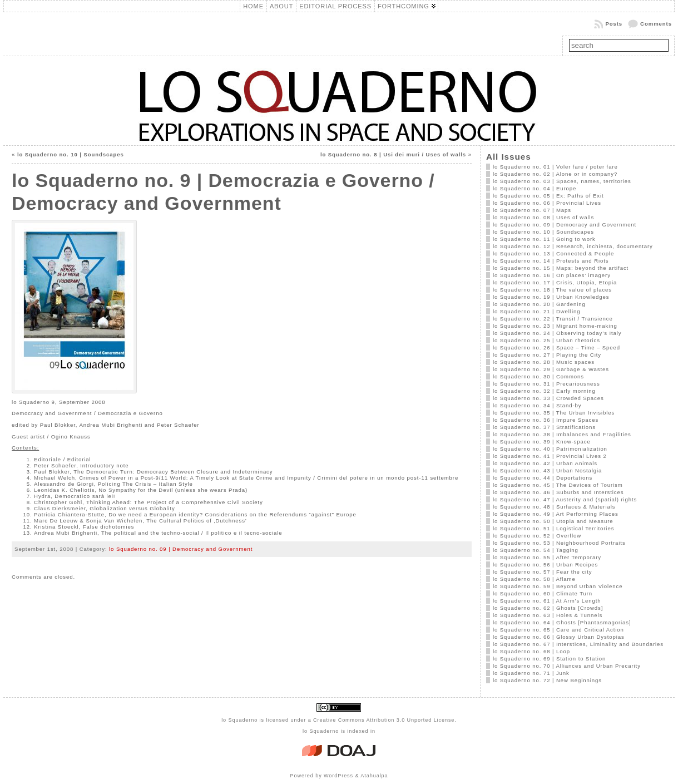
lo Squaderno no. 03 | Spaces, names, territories (562, 181)
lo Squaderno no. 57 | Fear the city (543, 572)
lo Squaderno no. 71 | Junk (531, 673)
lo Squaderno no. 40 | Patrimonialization (550, 449)
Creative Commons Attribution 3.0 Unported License (384, 720)
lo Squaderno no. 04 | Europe (535, 188)
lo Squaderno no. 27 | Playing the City (547, 355)
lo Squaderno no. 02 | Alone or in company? (555, 174)
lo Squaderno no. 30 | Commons (538, 376)
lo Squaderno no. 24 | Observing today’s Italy (557, 333)
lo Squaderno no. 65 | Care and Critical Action (558, 630)
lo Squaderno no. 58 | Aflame (534, 579)
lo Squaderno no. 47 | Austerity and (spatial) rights (565, 499)
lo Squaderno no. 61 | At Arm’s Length (547, 601)
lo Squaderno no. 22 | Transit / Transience (553, 319)
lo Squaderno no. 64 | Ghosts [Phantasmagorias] (562, 622)
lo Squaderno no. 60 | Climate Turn (543, 593)
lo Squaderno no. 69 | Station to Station (549, 659)
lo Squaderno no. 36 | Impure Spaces (546, 420)
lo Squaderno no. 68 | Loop (531, 651)
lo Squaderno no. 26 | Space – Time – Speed (556, 347)
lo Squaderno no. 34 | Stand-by (537, 405)
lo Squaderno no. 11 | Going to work (544, 239)
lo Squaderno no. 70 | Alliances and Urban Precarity (567, 666)
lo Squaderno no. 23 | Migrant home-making (555, 326)
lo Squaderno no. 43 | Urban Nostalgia (547, 470)
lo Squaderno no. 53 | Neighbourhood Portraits (559, 543)
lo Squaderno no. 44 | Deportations (543, 478)
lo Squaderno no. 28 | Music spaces (544, 362)
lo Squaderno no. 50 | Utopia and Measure (553, 521)
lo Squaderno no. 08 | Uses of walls (543, 217)
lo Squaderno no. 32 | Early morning (544, 391)
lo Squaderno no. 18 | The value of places (552, 290)
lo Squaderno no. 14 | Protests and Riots (551, 261)
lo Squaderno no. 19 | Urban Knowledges (551, 297)
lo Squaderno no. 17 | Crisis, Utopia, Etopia (555, 282)
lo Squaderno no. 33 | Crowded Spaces (548, 398)
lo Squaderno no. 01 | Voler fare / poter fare (555, 167)
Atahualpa (374, 776)
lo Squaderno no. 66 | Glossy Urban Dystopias (559, 637)
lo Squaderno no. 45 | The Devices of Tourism (558, 485)
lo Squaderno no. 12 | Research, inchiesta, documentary (573, 246)
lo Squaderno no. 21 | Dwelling (537, 311)
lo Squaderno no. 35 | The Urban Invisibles (554, 413)
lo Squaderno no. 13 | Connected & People (553, 253)
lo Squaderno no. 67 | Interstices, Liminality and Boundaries (578, 644)
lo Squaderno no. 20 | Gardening (539, 304)
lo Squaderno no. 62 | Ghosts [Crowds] (548, 608)
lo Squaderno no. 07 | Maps (532, 210)
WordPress (338, 776)
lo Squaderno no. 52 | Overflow (537, 536)
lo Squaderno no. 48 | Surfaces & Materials (554, 507)
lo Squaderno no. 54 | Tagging (536, 550)
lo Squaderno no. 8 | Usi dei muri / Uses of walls (393, 154)
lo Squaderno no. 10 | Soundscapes (71, 154)
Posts (614, 24)
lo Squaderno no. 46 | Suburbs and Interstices (558, 492)
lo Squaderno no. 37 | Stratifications (544, 427)
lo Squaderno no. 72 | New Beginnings (547, 680)
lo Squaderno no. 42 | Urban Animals (545, 463)
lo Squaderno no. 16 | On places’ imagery (552, 275)
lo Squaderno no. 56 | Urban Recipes (545, 564)
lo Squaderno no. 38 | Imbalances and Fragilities (562, 434)
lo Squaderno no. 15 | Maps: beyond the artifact (561, 268)
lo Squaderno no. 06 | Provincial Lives (547, 203)
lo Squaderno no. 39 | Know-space (542, 442)
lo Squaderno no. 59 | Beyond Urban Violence (558, 586)
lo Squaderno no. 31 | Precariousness (546, 384)
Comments (656, 24)
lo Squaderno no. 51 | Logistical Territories (553, 528)
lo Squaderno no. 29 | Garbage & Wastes (551, 369)
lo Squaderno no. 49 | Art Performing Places (556, 514)
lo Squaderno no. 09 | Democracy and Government (181, 549)
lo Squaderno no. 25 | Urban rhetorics (546, 340)
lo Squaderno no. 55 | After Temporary (547, 557)
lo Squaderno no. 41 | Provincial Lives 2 (550, 456)
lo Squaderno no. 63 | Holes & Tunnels (548, 615)
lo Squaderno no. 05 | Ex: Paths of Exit (548, 196)
